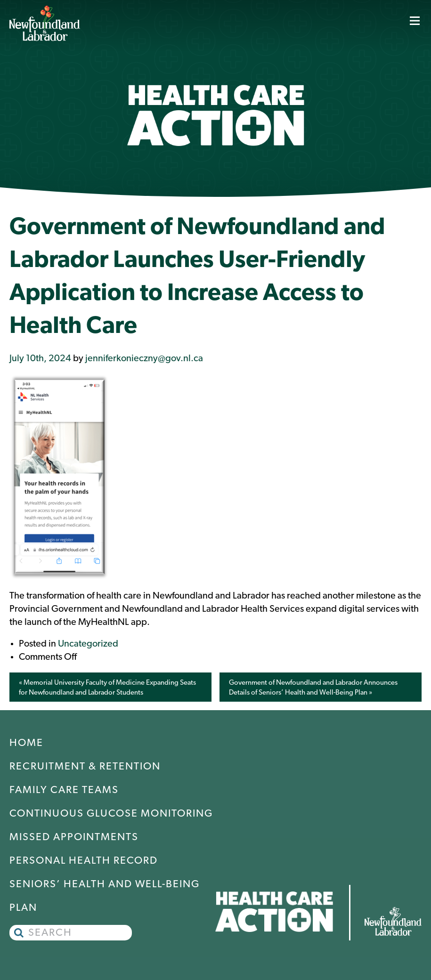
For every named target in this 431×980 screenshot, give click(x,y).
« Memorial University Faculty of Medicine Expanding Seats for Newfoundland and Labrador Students (107, 688)
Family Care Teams (64, 790)
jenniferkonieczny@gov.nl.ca (144, 359)
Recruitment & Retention (85, 767)
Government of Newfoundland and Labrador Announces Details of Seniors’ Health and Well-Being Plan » (313, 688)
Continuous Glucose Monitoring (111, 814)
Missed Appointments (74, 838)
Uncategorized (88, 644)
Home (26, 743)
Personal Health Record (84, 861)
